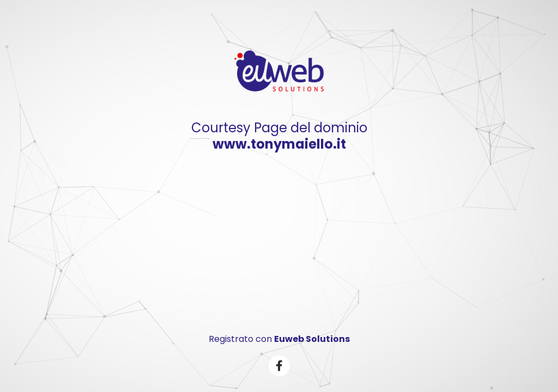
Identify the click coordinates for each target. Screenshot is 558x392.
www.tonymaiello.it (279, 144)
